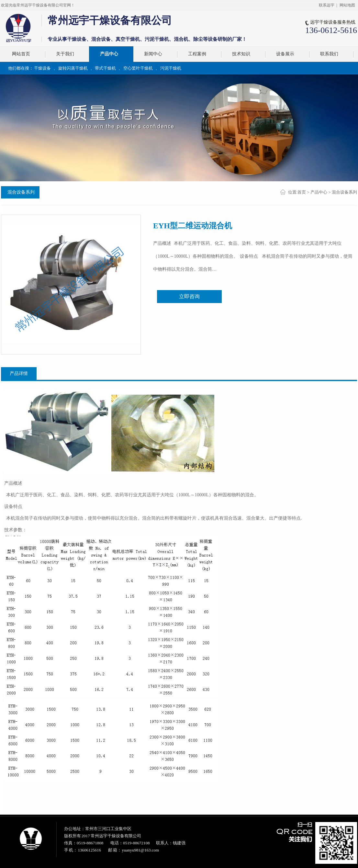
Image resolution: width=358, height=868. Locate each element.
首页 (302, 192)
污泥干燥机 (171, 68)
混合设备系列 (21, 192)
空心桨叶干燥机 (138, 68)
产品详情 (19, 373)
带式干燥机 (105, 68)
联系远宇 (327, 5)
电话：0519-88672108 (130, 843)
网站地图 (347, 5)
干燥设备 (42, 68)
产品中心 (319, 192)
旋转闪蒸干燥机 (73, 68)
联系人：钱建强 (171, 843)
